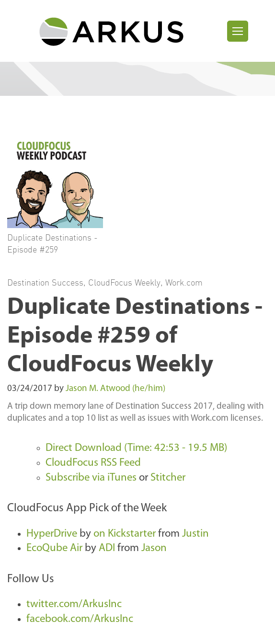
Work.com (184, 282)
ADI (107, 548)
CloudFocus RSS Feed (93, 463)
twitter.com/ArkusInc (74, 604)
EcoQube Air (54, 548)
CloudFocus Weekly (124, 282)
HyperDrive (52, 534)
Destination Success (45, 282)
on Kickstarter (125, 534)
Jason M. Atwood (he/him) (115, 389)
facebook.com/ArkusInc (80, 619)
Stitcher (168, 478)
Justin (195, 534)
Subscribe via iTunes (91, 478)
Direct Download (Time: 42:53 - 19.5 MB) (136, 448)
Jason (154, 548)
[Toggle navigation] (238, 31)
